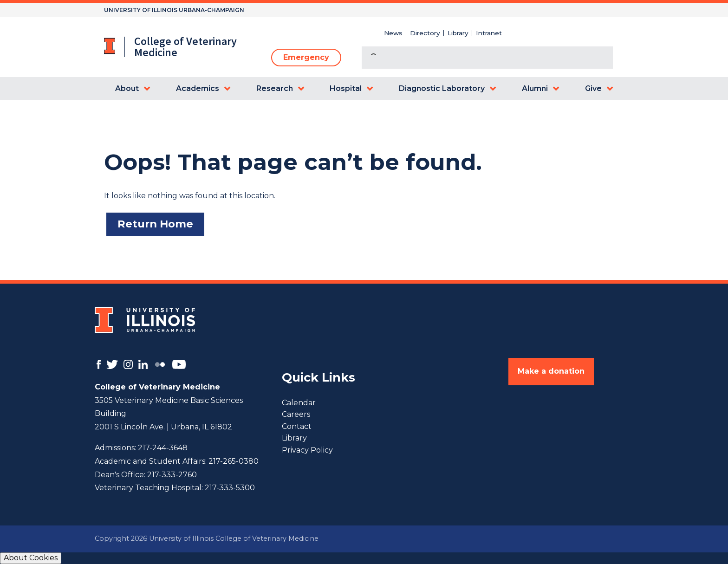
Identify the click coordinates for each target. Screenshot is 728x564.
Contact (297, 426)
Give (593, 88)
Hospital (346, 88)
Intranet (489, 33)
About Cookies (31, 558)
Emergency (306, 57)
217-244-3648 (163, 448)
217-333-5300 (230, 488)
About (127, 88)
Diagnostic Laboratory (442, 88)
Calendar (299, 403)
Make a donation (551, 371)
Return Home (155, 224)
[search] (476, 58)
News (393, 33)
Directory (425, 33)
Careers (296, 414)
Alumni (535, 88)
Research (275, 88)
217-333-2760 (172, 475)
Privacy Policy (307, 450)
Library (458, 33)
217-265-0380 (234, 461)
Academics (198, 88)
